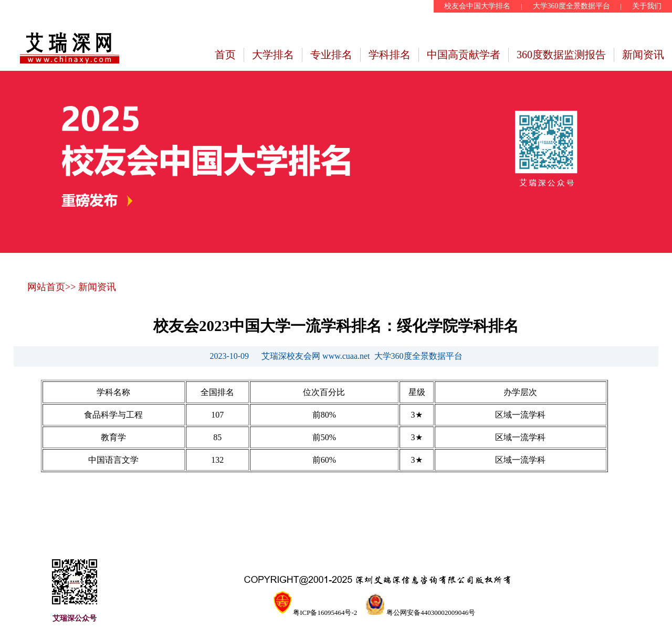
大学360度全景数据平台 (571, 6)
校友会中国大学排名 (477, 6)
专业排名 (331, 55)
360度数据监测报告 (561, 55)
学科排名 (390, 55)
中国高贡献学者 (464, 55)
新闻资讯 (643, 55)
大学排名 (273, 55)
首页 (225, 55)
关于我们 (647, 6)
